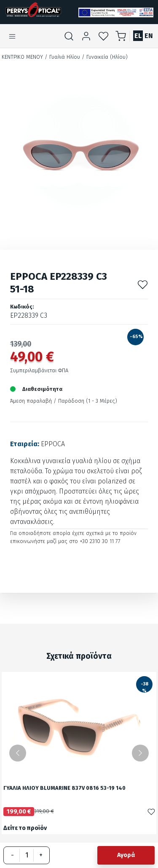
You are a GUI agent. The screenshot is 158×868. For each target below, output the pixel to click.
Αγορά (126, 855)
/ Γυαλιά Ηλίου (62, 57)
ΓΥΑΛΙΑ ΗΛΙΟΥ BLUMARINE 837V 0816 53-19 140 (64, 788)
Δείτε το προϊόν (25, 828)
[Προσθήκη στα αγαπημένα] (143, 284)
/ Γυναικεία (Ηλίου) (105, 57)
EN (149, 36)
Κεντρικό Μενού (22, 57)
